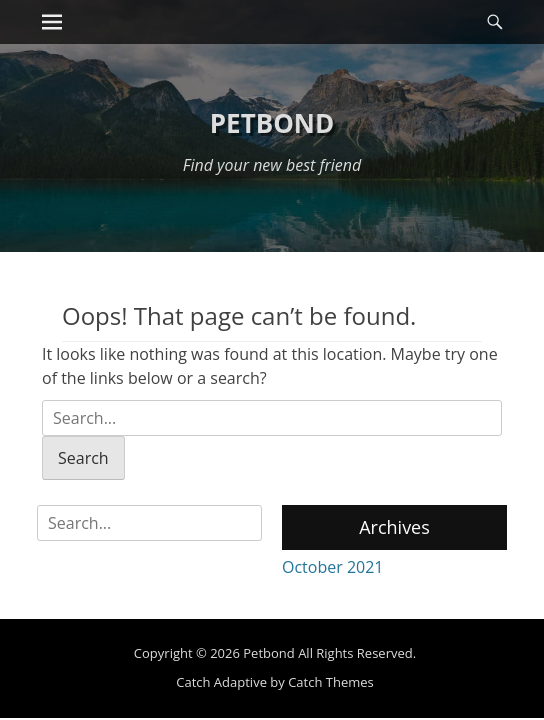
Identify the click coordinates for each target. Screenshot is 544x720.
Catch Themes (331, 682)
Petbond (272, 123)
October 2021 (333, 567)
